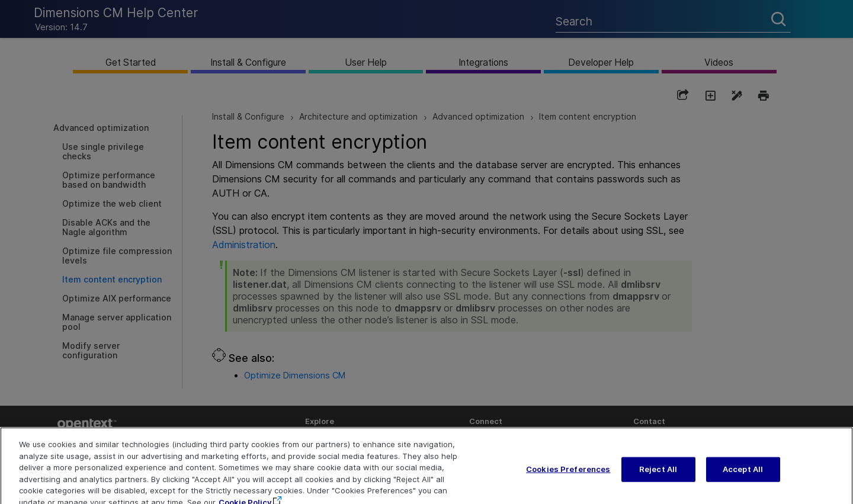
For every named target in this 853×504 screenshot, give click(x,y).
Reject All (658, 477)
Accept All (743, 477)
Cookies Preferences (568, 477)
